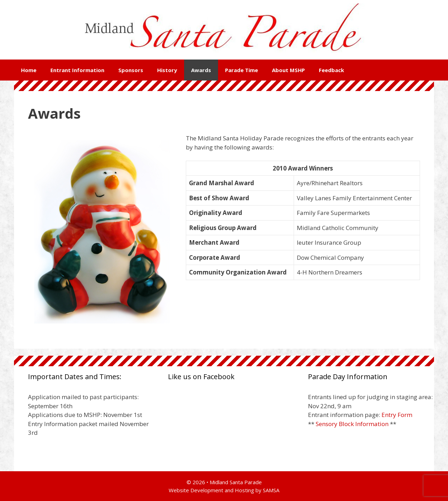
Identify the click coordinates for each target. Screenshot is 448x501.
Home (29, 70)
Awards (201, 70)
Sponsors (131, 70)
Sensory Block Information (352, 424)
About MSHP (288, 70)
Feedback (331, 70)
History (167, 70)
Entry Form (397, 415)
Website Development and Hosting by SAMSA (224, 490)
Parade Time (241, 70)
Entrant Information (77, 70)
